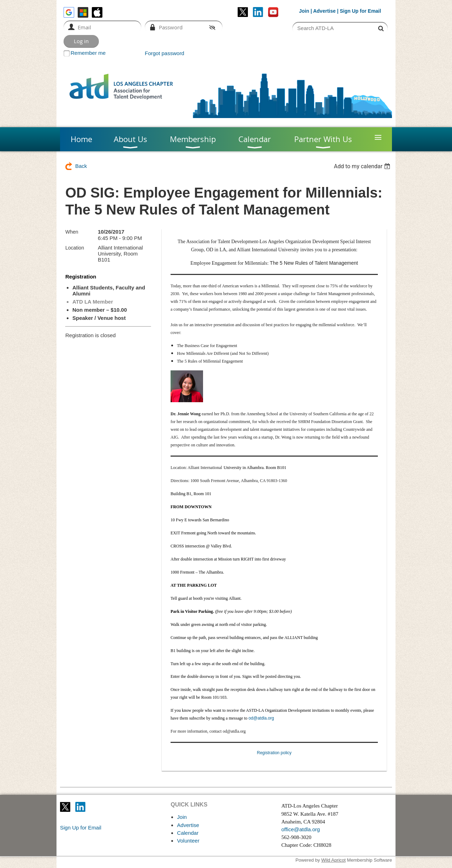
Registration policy (274, 753)
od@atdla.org (261, 718)
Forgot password (165, 53)
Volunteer (188, 841)
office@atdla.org (301, 829)
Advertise (325, 11)
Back (81, 166)
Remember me (88, 53)
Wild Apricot (334, 860)
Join (304, 11)
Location (75, 248)
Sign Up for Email (81, 828)
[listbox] (363, 166)
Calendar (188, 833)
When (72, 232)
